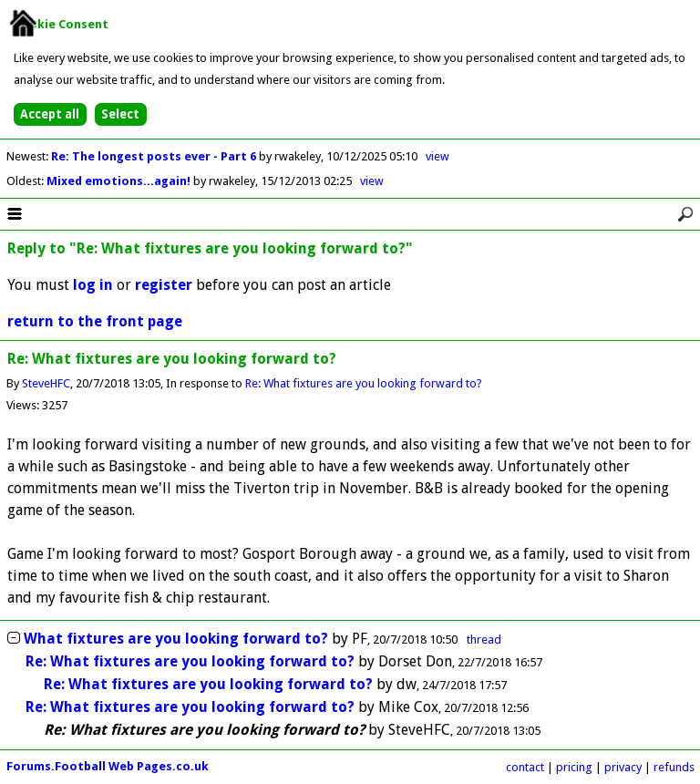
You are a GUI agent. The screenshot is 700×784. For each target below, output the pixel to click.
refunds (674, 767)
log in (93, 285)
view (437, 156)
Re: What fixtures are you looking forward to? (364, 383)
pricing (574, 767)
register (164, 285)
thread (484, 640)
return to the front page (95, 321)
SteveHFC (46, 383)
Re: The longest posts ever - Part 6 (155, 156)
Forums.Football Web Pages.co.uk (108, 766)
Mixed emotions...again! (120, 181)
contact (525, 767)
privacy (623, 767)
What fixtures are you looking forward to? (176, 639)
